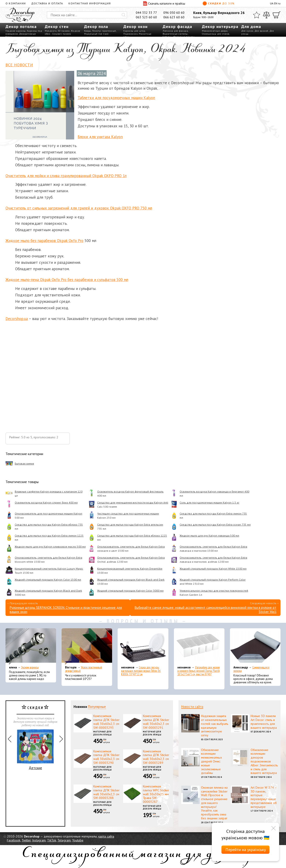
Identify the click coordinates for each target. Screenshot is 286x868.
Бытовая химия (24, 463)
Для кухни (247, 31)
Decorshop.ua (17, 319)
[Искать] (124, 15)
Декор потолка (21, 26)
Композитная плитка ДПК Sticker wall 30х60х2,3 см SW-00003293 (106, 722)
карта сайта (106, 836)
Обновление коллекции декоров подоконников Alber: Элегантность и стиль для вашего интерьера (264, 761)
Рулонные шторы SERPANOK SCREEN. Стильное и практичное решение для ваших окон (66, 610)
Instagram (39, 840)
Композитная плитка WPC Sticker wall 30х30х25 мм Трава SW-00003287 (156, 794)
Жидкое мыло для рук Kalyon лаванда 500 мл (209, 536)
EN (276, 3)
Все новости (19, 65)
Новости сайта (192, 707)
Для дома (251, 26)
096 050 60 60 (174, 13)
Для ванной (261, 31)
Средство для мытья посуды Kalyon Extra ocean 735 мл (215, 524)
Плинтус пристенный (104, 31)
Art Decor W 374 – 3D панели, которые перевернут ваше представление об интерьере (264, 797)
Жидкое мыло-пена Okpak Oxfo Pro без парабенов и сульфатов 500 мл (67, 280)
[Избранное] (257, 15)
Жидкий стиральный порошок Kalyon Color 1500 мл (48, 580)
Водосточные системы (175, 34)
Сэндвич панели (62, 34)
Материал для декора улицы (103, 733)
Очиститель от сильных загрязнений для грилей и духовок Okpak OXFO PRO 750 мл (79, 208)
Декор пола (96, 26)
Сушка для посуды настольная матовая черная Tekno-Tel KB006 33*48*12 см (141, 671)
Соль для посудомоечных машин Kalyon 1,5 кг (210, 502)
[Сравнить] (266, 15)
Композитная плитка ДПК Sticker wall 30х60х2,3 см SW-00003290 (106, 757)
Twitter (26, 840)
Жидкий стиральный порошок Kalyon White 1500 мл (213, 569)
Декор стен (57, 26)
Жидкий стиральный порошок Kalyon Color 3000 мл (130, 591)
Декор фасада (177, 26)
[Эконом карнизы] (31, 647)
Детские (35, 750)
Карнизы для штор (134, 31)
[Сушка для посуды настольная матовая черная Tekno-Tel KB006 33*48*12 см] (143, 647)
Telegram (64, 840)
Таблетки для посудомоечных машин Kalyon (116, 98)
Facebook (14, 840)
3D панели (64, 31)
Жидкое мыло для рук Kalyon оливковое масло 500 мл (50, 547)
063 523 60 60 (146, 17)
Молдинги (51, 31)
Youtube (78, 840)
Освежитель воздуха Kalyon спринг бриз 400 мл (46, 502)
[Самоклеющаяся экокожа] (255, 647)
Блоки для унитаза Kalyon (100, 137)
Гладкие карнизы (16, 31)
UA (272, 3)
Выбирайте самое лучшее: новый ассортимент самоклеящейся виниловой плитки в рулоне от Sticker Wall (205, 610)
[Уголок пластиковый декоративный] (87, 647)
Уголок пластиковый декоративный (84, 669)
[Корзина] (277, 15)
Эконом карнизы (30, 667)
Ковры (88, 31)
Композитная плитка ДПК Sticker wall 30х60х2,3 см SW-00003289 (156, 757)
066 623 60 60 (174, 17)
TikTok (52, 840)
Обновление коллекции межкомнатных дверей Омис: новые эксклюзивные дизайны (211, 761)
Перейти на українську (246, 850)
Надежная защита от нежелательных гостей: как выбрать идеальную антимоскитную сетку (215, 726)
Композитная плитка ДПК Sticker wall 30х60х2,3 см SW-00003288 (106, 792)
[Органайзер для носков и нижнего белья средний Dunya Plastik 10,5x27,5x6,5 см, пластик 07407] (199, 647)
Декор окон (135, 26)
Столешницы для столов (216, 34)
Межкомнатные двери (215, 31)
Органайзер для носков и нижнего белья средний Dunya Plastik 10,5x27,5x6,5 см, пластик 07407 (198, 671)
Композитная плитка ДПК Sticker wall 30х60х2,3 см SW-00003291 (156, 722)
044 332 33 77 (146, 13)
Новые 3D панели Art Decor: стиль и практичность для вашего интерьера (264, 722)
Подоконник (130, 34)
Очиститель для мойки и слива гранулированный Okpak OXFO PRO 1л (66, 176)
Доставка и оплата (47, 3)
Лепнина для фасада (175, 31)
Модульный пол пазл (96, 34)
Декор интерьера (220, 26)
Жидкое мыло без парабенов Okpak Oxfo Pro (44, 241)
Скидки (218, 3)
